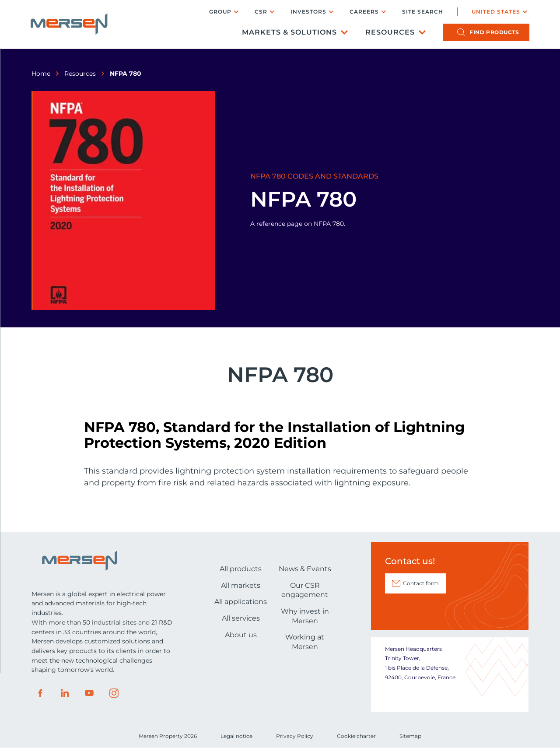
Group (219, 12)
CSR (260, 12)
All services (241, 618)
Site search (422, 12)
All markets (241, 585)
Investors (308, 12)
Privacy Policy (295, 736)
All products (241, 569)
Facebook (40, 693)
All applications (241, 602)
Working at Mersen (305, 642)
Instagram (114, 693)
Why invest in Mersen (305, 616)
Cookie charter (356, 736)
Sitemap (410, 736)
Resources (389, 33)
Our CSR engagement (305, 590)
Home (41, 74)
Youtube (89, 693)
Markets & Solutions (289, 33)
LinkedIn (65, 693)
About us (241, 635)
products (493, 33)
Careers (363, 12)
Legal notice (236, 736)
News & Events (305, 569)
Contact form (421, 583)
